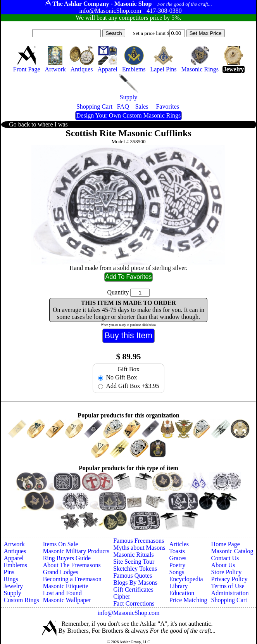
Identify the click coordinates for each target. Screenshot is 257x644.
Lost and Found (62, 593)
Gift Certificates (133, 589)
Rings (11, 579)
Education (182, 593)
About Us (223, 565)
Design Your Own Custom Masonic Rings (128, 115)
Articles (179, 544)
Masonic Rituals (133, 555)
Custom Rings (21, 600)
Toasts (177, 551)
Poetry (177, 565)
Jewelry (13, 586)
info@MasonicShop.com (128, 613)
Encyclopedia (186, 579)
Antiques (15, 551)
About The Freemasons (72, 565)
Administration (230, 593)
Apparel (14, 558)
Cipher (122, 596)
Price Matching (188, 600)
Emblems (15, 565)
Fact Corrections (134, 603)
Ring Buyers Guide (67, 558)
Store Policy (227, 572)
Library (178, 586)
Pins (9, 572)
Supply (12, 593)
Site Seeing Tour (134, 562)
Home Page (226, 544)
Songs (177, 572)
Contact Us (225, 558)
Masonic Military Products (76, 551)
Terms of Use (228, 586)
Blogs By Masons (135, 583)
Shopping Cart (229, 600)
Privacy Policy (229, 579)
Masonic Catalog (232, 551)
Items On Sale (61, 544)
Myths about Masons (139, 548)
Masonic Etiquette (66, 586)
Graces (178, 558)
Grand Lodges (61, 572)
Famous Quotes (133, 576)
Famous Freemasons (139, 541)
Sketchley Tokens (135, 569)
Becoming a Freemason (72, 579)
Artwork (14, 544)
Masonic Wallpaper (67, 600)
